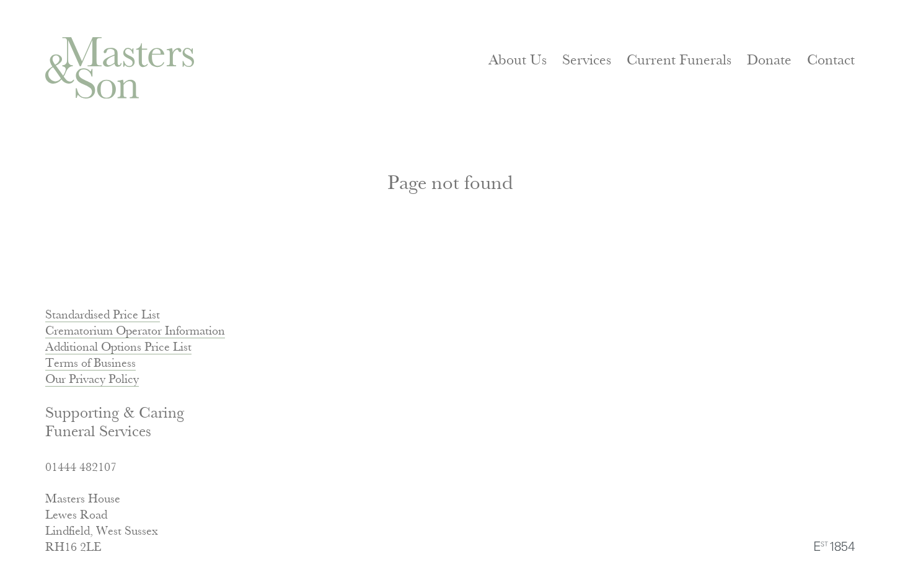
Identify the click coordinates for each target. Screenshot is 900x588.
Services (587, 61)
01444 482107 (81, 468)
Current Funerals (679, 61)
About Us (518, 61)
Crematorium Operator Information (135, 332)
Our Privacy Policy (92, 380)
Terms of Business (90, 364)
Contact (831, 61)
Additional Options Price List (118, 348)
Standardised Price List (103, 316)
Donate (769, 61)
